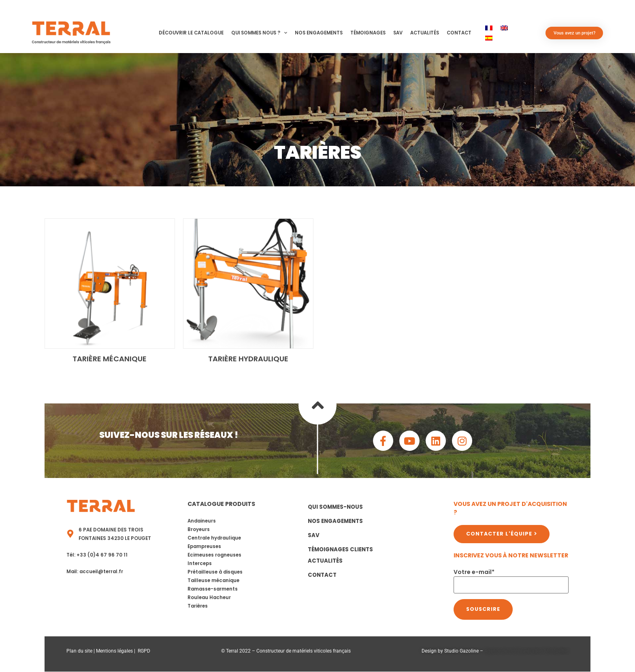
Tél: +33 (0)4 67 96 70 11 (97, 555)
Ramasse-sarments (213, 589)
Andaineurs (202, 521)
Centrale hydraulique (214, 538)
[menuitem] (489, 28)
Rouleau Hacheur (209, 597)
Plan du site (79, 651)
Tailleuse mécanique (213, 580)
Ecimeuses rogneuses (214, 555)
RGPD (144, 651)
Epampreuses (204, 546)
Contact (459, 33)
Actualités (425, 33)
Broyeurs (199, 529)
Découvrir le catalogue (191, 33)
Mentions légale (113, 651)
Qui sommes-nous (335, 507)
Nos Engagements (319, 33)
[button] (131, 32)
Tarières (198, 606)
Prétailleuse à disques (215, 572)
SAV (398, 33)
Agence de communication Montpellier (526, 651)
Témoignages (368, 33)
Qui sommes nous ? (259, 33)
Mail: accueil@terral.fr (95, 572)
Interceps (200, 563)
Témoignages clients (340, 549)
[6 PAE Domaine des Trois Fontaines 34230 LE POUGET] (70, 534)
